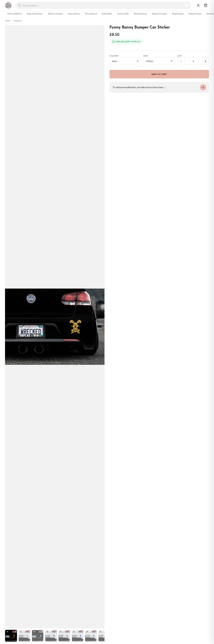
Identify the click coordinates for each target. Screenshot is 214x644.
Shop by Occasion (159, 14)
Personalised (91, 14)
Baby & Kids (107, 14)
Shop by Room (178, 14)
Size (146, 56)
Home (8, 21)
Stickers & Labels (55, 14)
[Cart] (206, 5)
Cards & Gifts (123, 14)
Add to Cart (159, 74)
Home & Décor (74, 14)
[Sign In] (198, 5)
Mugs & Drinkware (35, 14)
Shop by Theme (195, 14)
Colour (114, 56)
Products (18, 21)
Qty (180, 56)
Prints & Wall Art (15, 14)
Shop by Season (140, 14)
